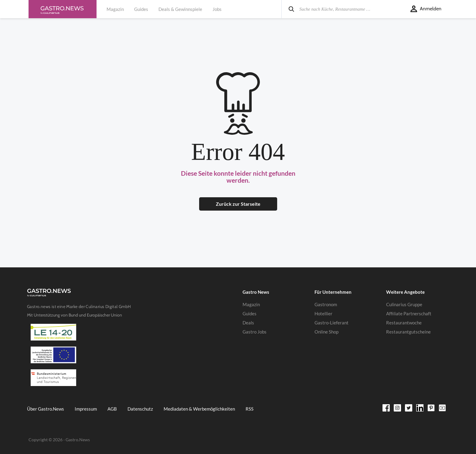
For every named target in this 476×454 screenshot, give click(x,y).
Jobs (217, 9)
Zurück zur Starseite (238, 204)
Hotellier (323, 313)
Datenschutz (140, 409)
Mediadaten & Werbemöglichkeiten (199, 409)
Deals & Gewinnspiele (180, 9)
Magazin (115, 9)
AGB (112, 409)
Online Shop (326, 332)
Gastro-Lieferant (331, 323)
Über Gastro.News (46, 409)
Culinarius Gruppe (404, 304)
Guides (141, 9)
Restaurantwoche (404, 323)
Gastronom (326, 304)
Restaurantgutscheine (408, 332)
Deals (248, 323)
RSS (250, 409)
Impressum (86, 409)
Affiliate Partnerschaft (409, 313)
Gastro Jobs (255, 332)
